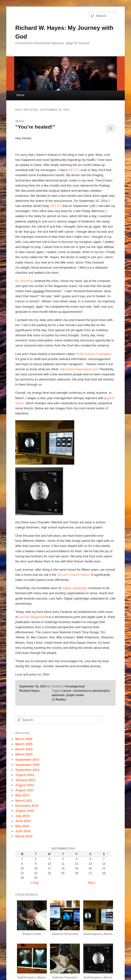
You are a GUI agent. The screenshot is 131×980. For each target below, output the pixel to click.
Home (20, 95)
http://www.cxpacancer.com (79, 369)
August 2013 (25, 775)
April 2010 (23, 831)
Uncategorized (75, 686)
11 (110, 128)
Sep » (92, 883)
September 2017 (27, 760)
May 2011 (22, 795)
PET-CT (74, 170)
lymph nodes (75, 695)
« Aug (34, 883)
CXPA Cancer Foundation (93, 354)
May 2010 (22, 826)
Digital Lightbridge (75, 588)
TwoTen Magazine (31, 617)
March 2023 (24, 749)
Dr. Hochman (25, 281)
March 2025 (24, 744)
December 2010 (27, 806)
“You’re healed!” (35, 127)
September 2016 (27, 765)
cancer (67, 691)
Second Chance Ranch (73, 575)
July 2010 (22, 816)
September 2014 (27, 770)
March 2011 (24, 801)
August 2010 (25, 811)
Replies (59, 700)
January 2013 (25, 780)
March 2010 (24, 836)
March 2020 (24, 754)
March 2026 (24, 739)
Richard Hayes (29, 691)
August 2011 (25, 790)
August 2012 (25, 785)
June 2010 (23, 821)
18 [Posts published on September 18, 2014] (63, 868)
